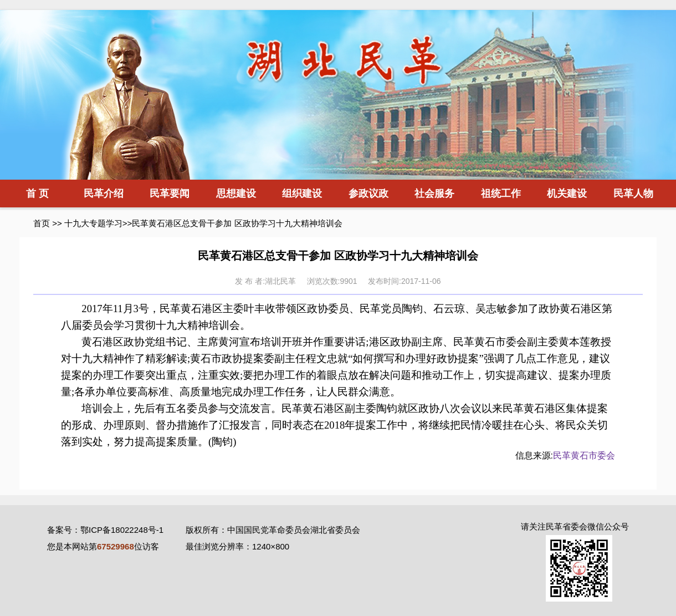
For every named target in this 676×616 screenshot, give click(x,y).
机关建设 (567, 194)
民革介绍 (104, 194)
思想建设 (236, 194)
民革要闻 (170, 194)
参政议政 (368, 194)
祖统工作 (501, 194)
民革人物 (633, 194)
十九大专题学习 (93, 223)
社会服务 (434, 194)
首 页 (37, 194)
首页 (42, 223)
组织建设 (302, 194)
